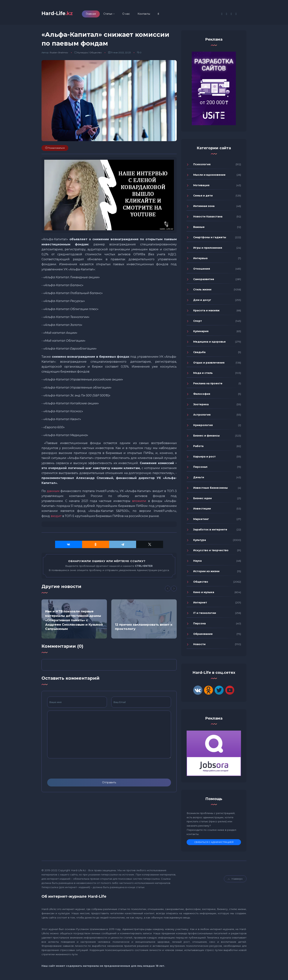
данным (53, 493)
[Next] (174, 590)
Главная (97, 15)
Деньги (199, 479)
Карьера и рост (204, 458)
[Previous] (168, 590)
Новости (199, 646)
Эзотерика (201, 406)
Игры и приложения (208, 249)
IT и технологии (205, 615)
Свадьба (199, 354)
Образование (203, 636)
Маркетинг (201, 521)
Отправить (109, 784)
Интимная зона (204, 208)
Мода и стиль (203, 375)
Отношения (202, 270)
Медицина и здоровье (209, 343)
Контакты (150, 15)
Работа (198, 448)
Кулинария (201, 333)
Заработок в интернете (210, 531)
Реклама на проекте (208, 385)
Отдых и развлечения (209, 364)
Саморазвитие (204, 281)
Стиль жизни (202, 291)
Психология (202, 166)
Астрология (202, 416)
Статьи (114, 15)
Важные (199, 229)
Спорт (198, 323)
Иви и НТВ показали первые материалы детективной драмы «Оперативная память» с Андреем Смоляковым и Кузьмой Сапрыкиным (74, 622)
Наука (197, 562)
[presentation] (75, 770)
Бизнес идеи (202, 500)
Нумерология (203, 427)
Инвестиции (202, 510)
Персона (199, 625)
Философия (202, 396)
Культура (82, 54)
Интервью (200, 260)
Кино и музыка (204, 594)
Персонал (200, 468)
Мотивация (201, 187)
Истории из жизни (206, 573)
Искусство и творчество (211, 552)
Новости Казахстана (208, 218)
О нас (132, 15)
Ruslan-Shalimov (59, 54)
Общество (96, 54)
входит (56, 518)
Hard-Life (60, 14)
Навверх (235, 881)
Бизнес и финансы (206, 437)
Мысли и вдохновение (209, 176)
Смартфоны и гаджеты (210, 239)
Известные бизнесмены (210, 489)
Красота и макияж (206, 312)
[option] (74, 621)
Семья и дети (203, 197)
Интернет (200, 604)
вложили (139, 503)
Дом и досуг (202, 302)
